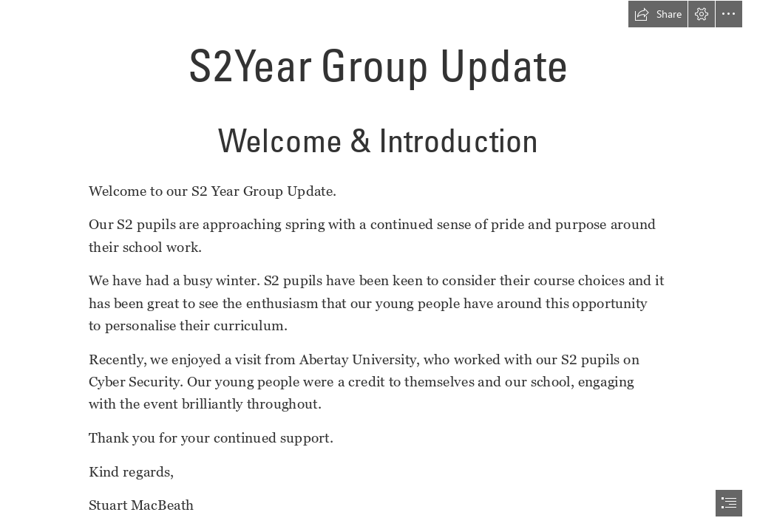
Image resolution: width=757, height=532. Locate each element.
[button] (658, 14)
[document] (378, 266)
